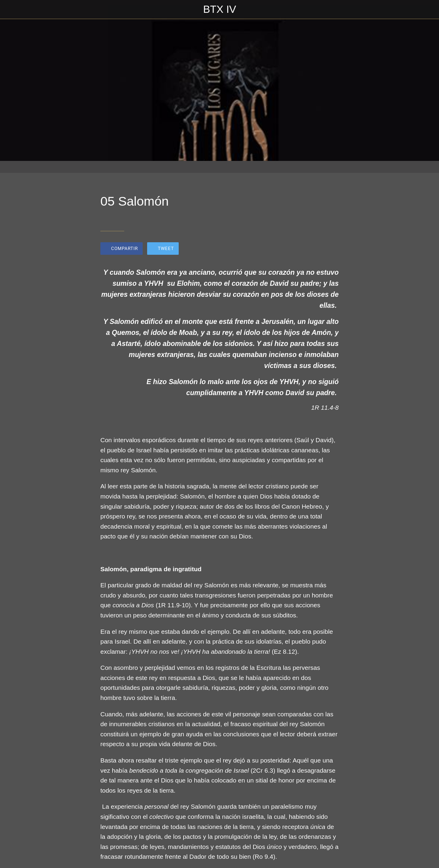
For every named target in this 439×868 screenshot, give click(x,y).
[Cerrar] (12, 10)
